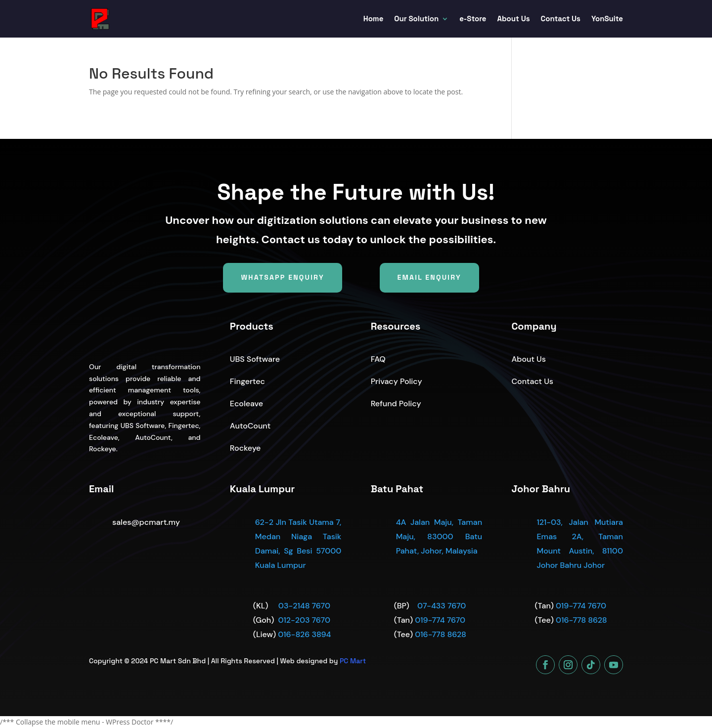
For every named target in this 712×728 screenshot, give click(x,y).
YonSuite (607, 19)
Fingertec (247, 381)
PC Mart (353, 661)
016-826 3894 (304, 634)
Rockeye (245, 448)
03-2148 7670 (304, 606)
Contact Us (561, 19)
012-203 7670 (304, 620)
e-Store (473, 19)
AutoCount (250, 426)
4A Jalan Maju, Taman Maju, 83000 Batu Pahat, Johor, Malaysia (439, 536)
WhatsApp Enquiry (283, 277)
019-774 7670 (440, 620)
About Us (514, 19)
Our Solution (416, 19)
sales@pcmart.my (146, 522)
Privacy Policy (397, 381)
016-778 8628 (441, 634)
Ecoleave (246, 404)
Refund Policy (396, 404)
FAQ (378, 359)
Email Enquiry (430, 277)
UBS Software (255, 359)
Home (374, 19)
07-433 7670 (442, 606)
